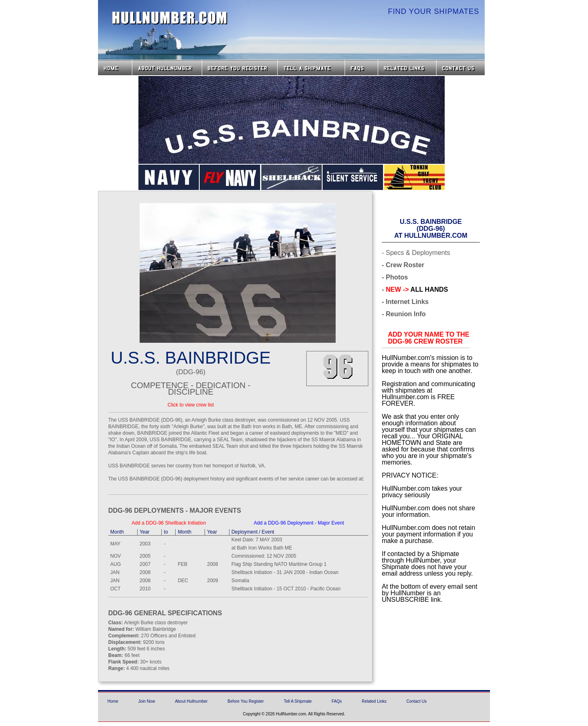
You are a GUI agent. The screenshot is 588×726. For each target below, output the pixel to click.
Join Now (146, 701)
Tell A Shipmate (298, 701)
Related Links (407, 68)
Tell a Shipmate (311, 68)
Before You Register (246, 701)
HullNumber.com (170, 18)
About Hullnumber (191, 701)
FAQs (361, 68)
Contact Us (461, 68)
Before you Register (240, 68)
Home (115, 68)
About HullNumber (167, 68)
